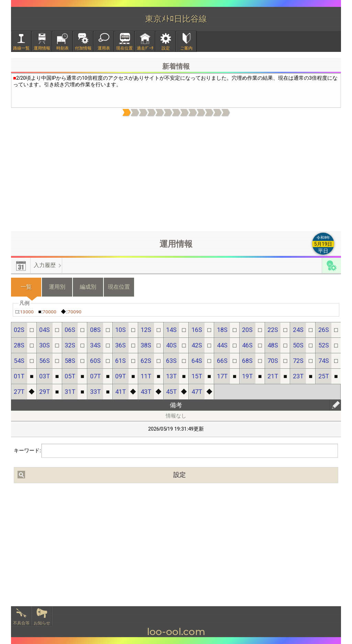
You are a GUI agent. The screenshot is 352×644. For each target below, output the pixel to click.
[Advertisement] (176, 174)
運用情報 (42, 48)
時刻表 (63, 48)
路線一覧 (21, 48)
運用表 (104, 48)
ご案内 (186, 48)
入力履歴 (45, 265)
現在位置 (124, 48)
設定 (166, 48)
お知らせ (42, 623)
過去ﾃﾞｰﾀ (145, 48)
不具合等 (21, 623)
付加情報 (83, 48)
